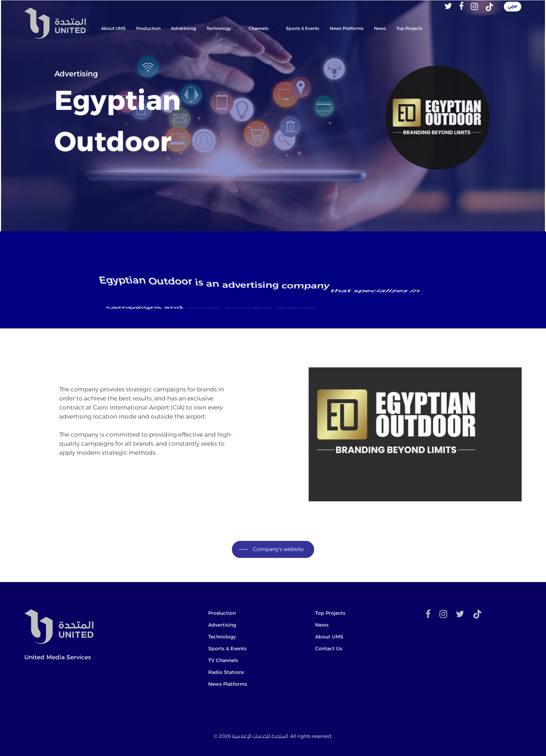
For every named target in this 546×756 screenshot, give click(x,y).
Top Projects (330, 613)
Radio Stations (226, 672)
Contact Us (329, 648)
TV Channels (223, 660)
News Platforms (228, 684)
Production (222, 613)
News (322, 625)
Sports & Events (227, 648)
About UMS (329, 637)
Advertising (222, 625)
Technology (222, 637)
